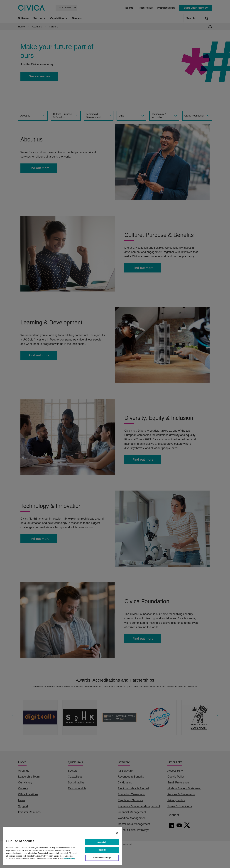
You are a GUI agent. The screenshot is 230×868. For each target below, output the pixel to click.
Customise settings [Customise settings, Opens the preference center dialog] (102, 858)
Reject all (102, 850)
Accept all (102, 842)
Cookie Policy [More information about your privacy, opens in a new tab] (69, 859)
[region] (62, 846)
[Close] (117, 833)
